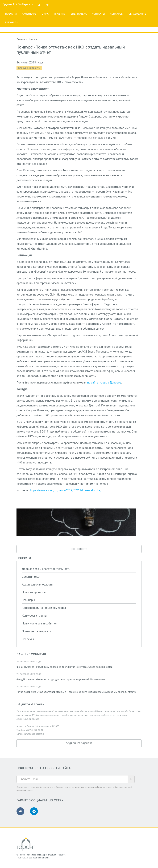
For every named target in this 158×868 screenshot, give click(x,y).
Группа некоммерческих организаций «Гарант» (42, 855)
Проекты (60, 14)
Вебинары (28, 600)
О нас (45, 14)
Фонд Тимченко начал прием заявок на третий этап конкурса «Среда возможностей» (65, 667)
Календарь (29, 14)
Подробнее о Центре (79, 743)
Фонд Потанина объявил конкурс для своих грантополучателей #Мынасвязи (61, 679)
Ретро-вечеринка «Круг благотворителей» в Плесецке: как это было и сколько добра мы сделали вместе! (76, 692)
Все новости (79, 549)
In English (12, 22)
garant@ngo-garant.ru (34, 734)
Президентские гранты (37, 631)
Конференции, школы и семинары (44, 608)
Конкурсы (117, 14)
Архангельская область (37, 585)
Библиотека (79, 14)
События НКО (31, 577)
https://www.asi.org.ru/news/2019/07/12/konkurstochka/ (66, 490)
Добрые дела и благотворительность (46, 569)
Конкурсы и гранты (29, 68)
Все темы (28, 639)
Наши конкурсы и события (39, 623)
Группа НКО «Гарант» (18, 4)
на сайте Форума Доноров (104, 383)
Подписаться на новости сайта (44, 768)
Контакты (98, 14)
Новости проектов (34, 592)
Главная (21, 39)
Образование (137, 14)
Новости (11, 14)
